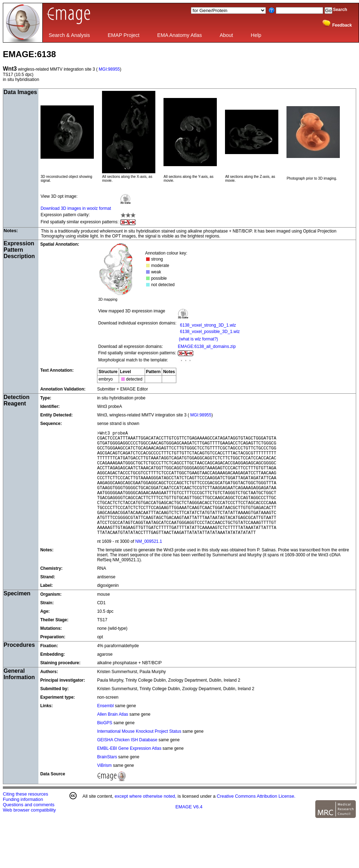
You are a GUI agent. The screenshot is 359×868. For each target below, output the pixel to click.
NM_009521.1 (149, 564)
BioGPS (105, 745)
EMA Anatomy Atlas (179, 35)
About (226, 35)
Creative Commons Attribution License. (256, 818)
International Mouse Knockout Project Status (139, 754)
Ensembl (106, 728)
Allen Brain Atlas (113, 737)
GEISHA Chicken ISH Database (127, 762)
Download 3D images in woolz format (76, 208)
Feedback (342, 25)
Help (256, 35)
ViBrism (105, 788)
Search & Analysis (69, 35)
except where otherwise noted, (145, 818)
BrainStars (108, 779)
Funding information (23, 822)
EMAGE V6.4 (189, 829)
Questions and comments (29, 827)
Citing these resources (25, 816)
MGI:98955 (109, 69)
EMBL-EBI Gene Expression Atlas (129, 771)
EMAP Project (124, 35)
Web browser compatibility (29, 832)
